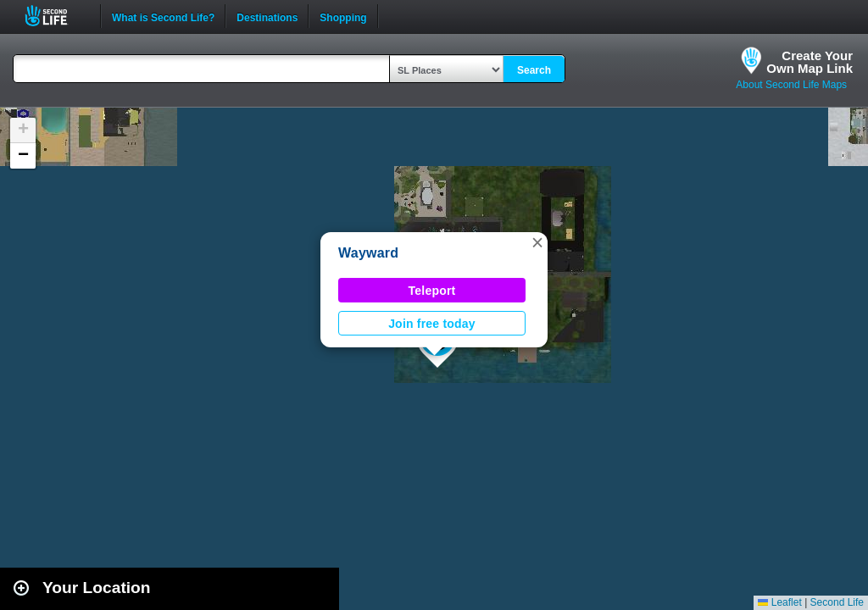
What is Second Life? (163, 16)
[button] (537, 242)
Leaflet (779, 602)
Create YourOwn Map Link (810, 62)
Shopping (343, 16)
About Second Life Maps (791, 85)
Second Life (56, 16)
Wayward (368, 253)
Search (534, 70)
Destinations (267, 16)
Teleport (432, 291)
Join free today (432, 324)
